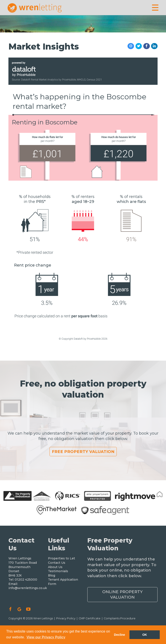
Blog (52, 575)
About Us (55, 567)
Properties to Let (61, 558)
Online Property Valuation (122, 594)
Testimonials (58, 571)
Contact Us (57, 563)
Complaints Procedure (120, 618)
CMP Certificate (90, 618)
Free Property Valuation (83, 452)
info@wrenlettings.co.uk (28, 588)
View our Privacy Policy (46, 637)
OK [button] (145, 635)
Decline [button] (119, 635)
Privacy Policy (66, 618)
